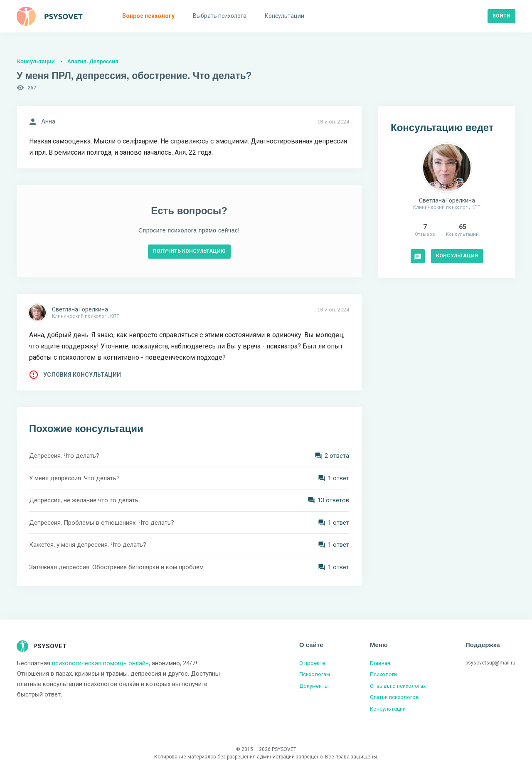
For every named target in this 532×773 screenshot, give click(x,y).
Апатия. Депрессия (93, 61)
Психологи (383, 674)
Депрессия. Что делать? (64, 456)
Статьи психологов (394, 697)
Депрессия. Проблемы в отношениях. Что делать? (102, 523)
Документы (314, 686)
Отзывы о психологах (398, 686)
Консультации (36, 61)
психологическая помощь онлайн (100, 663)
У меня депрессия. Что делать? (74, 478)
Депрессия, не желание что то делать (84, 500)
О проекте (312, 663)
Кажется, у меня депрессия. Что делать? (88, 545)
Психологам (315, 674)
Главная (380, 663)
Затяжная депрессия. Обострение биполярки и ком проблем (116, 567)
